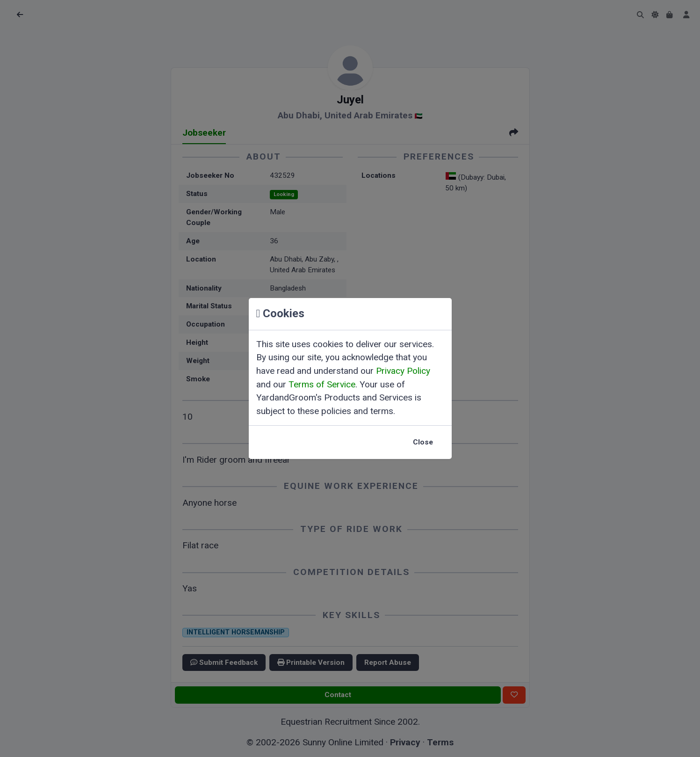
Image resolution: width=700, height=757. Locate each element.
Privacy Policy (403, 371)
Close (423, 442)
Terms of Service (322, 384)
